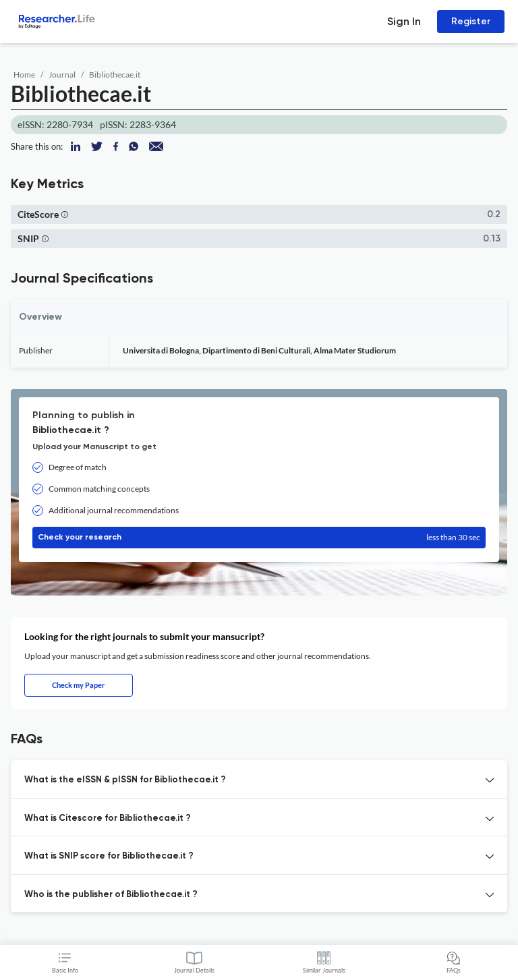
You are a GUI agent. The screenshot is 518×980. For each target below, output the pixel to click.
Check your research (259, 538)
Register (471, 21)
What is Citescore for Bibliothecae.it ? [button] (108, 818)
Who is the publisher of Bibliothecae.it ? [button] (111, 895)
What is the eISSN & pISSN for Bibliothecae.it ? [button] (125, 780)
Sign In (404, 21)
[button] (65, 214)
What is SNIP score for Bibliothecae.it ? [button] (109, 856)
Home (24, 75)
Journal (62, 75)
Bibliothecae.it (115, 75)
